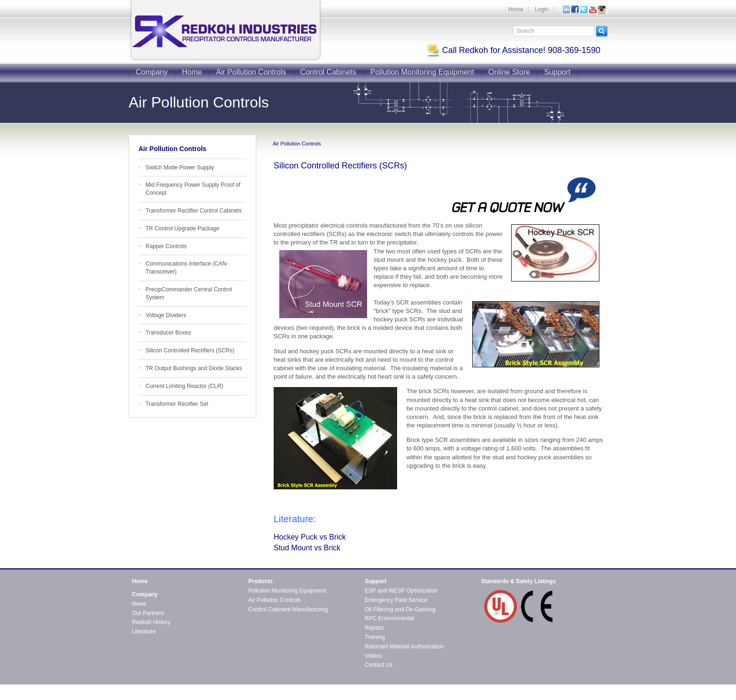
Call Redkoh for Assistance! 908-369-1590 (514, 50)
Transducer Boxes (168, 333)
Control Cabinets (328, 72)
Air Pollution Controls (251, 72)
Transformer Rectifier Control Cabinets (194, 211)
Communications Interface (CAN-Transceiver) (187, 268)
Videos (373, 656)
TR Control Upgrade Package (182, 228)
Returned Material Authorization (404, 647)
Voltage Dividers (166, 315)
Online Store (509, 72)
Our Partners (148, 613)
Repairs (374, 628)
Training (375, 637)
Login (541, 9)
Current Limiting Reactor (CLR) (184, 386)
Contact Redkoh (587, 688)
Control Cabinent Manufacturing (288, 609)
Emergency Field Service (396, 600)
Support (557, 72)
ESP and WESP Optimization (401, 591)
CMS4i (208, 696)
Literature (144, 632)
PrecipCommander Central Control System (189, 293)
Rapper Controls (166, 246)
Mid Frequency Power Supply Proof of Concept (193, 189)
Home (516, 9)
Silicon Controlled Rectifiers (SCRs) (190, 350)
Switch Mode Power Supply (180, 167)
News (139, 604)
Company (152, 72)
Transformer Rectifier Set (177, 404)
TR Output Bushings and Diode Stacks (194, 368)
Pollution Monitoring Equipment (422, 72)
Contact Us (379, 665)
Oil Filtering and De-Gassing (400, 609)
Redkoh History (151, 622)
